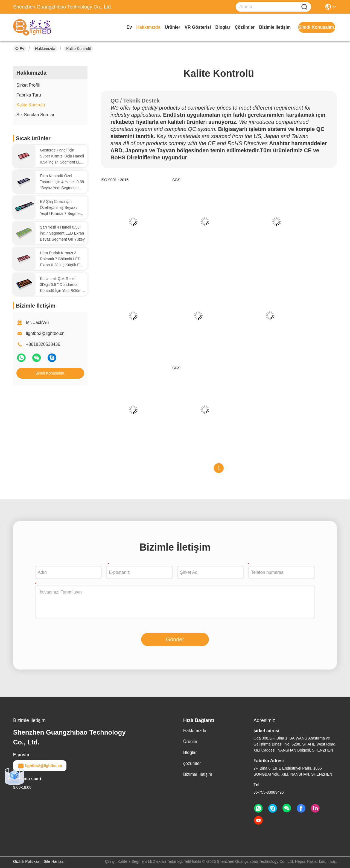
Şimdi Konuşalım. (50, 373)
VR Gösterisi (198, 27)
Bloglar (223, 27)
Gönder (175, 639)
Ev (129, 27)
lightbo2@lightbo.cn (45, 333)
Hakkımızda (148, 27)
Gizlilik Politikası (27, 861)
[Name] (304, 7)
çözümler (245, 27)
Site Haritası (54, 861)
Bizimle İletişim (275, 27)
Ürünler (172, 27)
